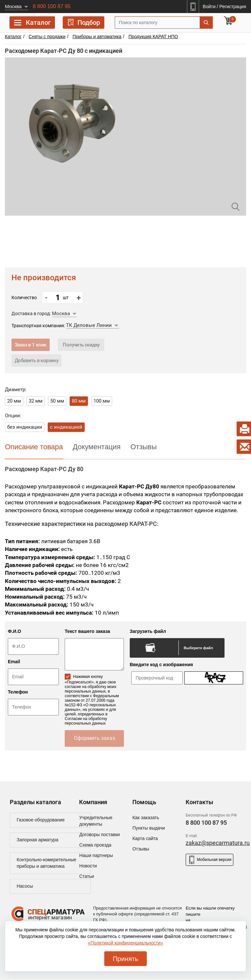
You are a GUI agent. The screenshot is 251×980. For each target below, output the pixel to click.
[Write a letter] (244, 447)
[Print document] (244, 429)
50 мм (57, 401)
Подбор (84, 22)
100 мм (102, 401)
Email (14, 662)
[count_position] (58, 298)
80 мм (79, 401)
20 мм (14, 401)
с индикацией (66, 427)
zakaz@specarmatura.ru (218, 843)
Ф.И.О (15, 631)
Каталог (32, 24)
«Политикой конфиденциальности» (125, 943)
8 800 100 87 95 (52, 6)
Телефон (18, 692)
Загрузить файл (148, 631)
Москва (13, 6)
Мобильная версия (209, 860)
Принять (125, 959)
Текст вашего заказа (87, 631)
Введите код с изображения (161, 665)
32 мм (36, 401)
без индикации (25, 427)
